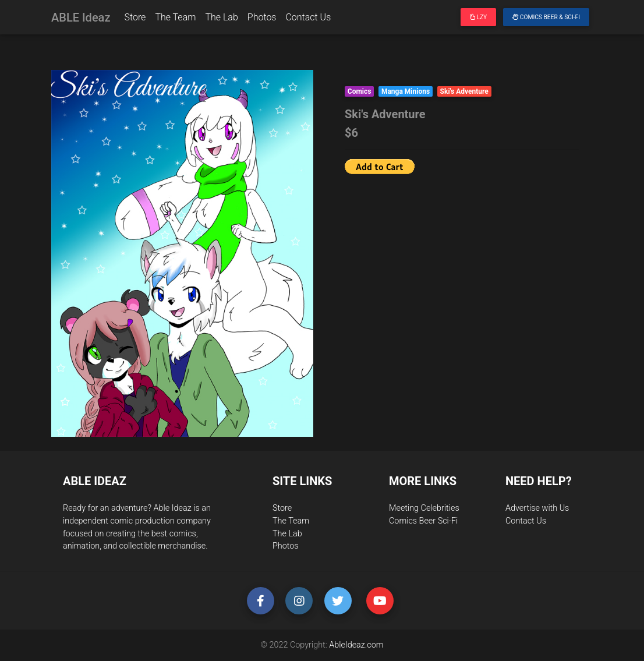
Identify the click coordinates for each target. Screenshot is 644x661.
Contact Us (308, 20)
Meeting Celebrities (424, 508)
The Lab (221, 20)
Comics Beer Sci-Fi (423, 521)
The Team (175, 20)
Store (135, 20)
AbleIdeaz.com (356, 645)
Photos (262, 20)
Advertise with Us (537, 508)
